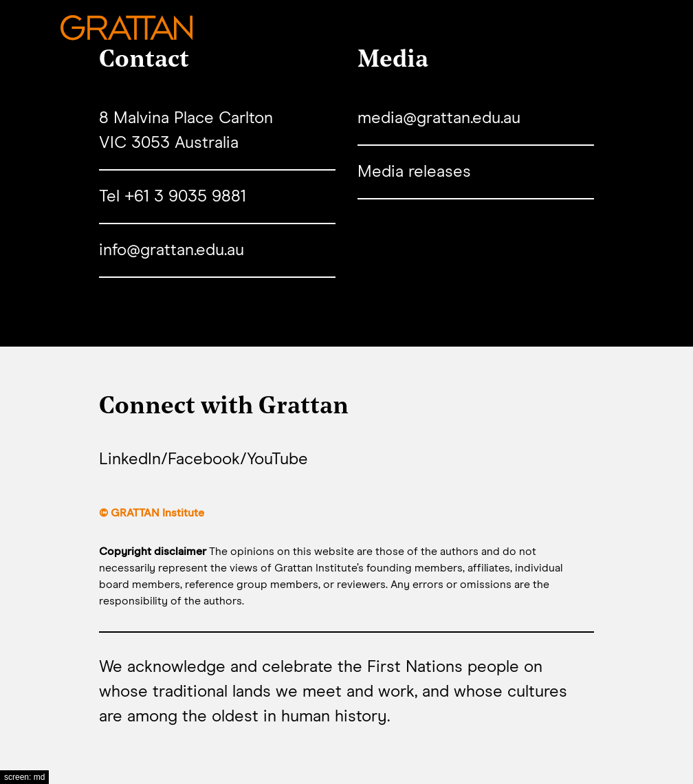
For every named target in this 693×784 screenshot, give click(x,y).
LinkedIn (130, 459)
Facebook (204, 459)
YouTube (277, 459)
